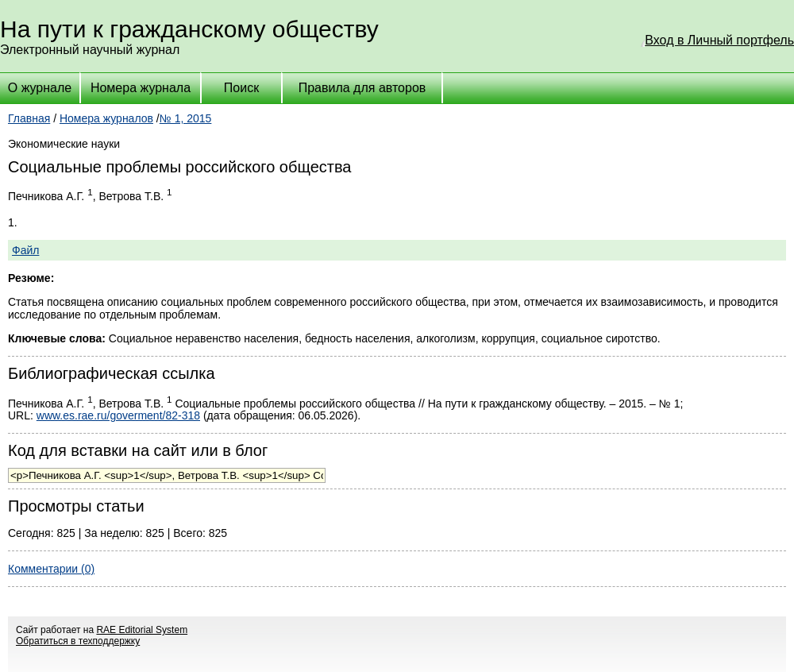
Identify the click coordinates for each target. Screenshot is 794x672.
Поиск (241, 88)
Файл (25, 250)
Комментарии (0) (51, 569)
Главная (29, 118)
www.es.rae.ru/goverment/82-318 (118, 415)
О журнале (40, 88)
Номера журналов (106, 118)
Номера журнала (141, 88)
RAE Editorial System (142, 630)
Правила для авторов (362, 88)
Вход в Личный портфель (719, 40)
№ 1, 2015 (186, 118)
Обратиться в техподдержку (78, 641)
